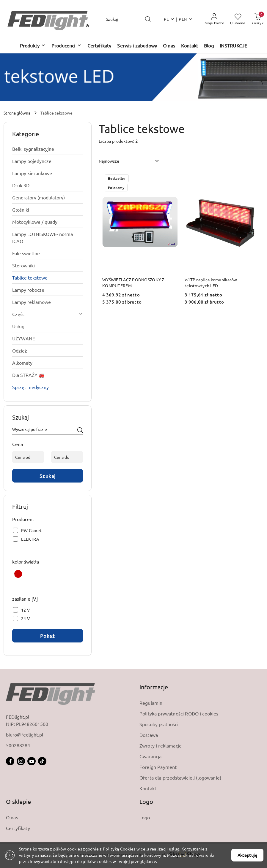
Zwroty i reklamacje (161, 745)
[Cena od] (28, 457)
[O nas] (169, 46)
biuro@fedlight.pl (25, 734)
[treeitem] (48, 149)
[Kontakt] (190, 46)
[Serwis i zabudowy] (137, 46)
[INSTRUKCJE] (234, 46)
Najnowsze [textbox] (109, 161)
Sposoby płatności (159, 724)
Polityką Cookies (119, 849)
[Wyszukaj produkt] (128, 19)
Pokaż (48, 636)
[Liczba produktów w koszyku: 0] (257, 19)
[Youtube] (32, 761)
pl (169, 19)
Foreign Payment (158, 767)
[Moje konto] (214, 19)
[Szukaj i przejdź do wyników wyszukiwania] (148, 19)
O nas (12, 817)
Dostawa (149, 735)
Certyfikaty (18, 828)
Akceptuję (247, 855)
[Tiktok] (42, 761)
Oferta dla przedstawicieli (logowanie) (180, 777)
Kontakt (148, 788)
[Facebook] (10, 761)
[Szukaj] (80, 430)
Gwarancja (150, 756)
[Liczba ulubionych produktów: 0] (238, 19)
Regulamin (151, 703)
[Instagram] (21, 761)
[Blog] (209, 46)
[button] (33, 46)
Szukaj (48, 476)
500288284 (18, 745)
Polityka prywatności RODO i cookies (179, 713)
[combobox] (129, 161)
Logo (145, 817)
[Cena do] (67, 457)
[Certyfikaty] (99, 46)
